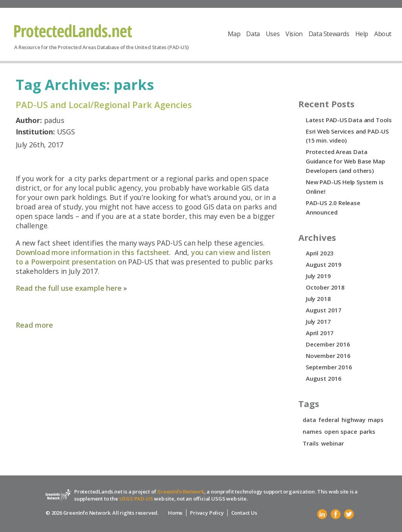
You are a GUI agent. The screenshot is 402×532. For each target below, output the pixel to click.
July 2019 (318, 276)
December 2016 (328, 344)
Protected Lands (73, 31)
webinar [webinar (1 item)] (333, 443)
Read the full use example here (69, 288)
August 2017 (324, 310)
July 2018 (318, 299)
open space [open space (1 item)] (341, 431)
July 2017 (318, 321)
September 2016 (329, 367)
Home (175, 513)
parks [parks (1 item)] (367, 431)
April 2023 (320, 253)
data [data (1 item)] (309, 420)
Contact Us (244, 513)
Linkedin (322, 514)
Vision (294, 34)
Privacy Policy (207, 513)
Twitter (349, 514)
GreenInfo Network (181, 492)
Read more (34, 325)
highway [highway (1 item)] (354, 420)
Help (362, 34)
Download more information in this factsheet (92, 252)
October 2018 (325, 287)
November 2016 (328, 356)
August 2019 (324, 264)
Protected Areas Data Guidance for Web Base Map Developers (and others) (345, 161)
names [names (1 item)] (312, 431)
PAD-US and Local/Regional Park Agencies (104, 105)
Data (253, 34)
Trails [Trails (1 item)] (311, 443)
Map (234, 34)
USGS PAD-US (136, 499)
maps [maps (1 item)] (376, 420)
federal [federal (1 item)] (329, 420)
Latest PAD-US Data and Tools (349, 120)
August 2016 (324, 378)
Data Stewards (329, 34)
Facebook (336, 514)
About (383, 34)
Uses (273, 34)
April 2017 (320, 333)
